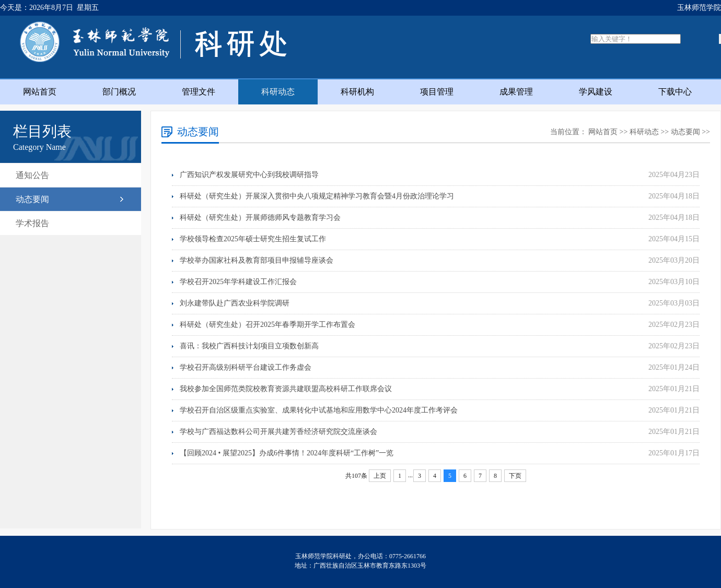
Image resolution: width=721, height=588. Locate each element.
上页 (380, 476)
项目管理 (437, 92)
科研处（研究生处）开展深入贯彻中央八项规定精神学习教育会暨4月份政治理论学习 (317, 196)
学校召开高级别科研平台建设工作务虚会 (246, 367)
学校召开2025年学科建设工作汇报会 (238, 282)
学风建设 (596, 92)
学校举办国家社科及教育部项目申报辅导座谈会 (257, 260)
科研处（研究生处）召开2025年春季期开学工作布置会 (268, 325)
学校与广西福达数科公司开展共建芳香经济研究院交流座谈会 (278, 432)
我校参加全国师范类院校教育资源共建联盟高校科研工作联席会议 (286, 389)
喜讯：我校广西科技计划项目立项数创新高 (249, 346)
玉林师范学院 (699, 8)
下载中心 (675, 92)
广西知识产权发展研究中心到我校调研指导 (249, 175)
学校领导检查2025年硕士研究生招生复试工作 (253, 239)
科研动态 (278, 92)
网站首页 (40, 92)
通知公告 (32, 175)
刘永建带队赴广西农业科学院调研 (235, 303)
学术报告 (32, 223)
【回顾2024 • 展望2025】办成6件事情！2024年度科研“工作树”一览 (287, 453)
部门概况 (119, 92)
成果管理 (516, 92)
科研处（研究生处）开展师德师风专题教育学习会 (260, 217)
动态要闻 (32, 199)
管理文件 (199, 92)
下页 (515, 476)
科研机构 (357, 92)
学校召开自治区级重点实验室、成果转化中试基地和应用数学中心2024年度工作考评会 (319, 410)
